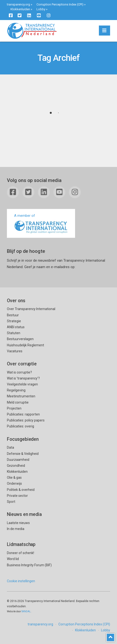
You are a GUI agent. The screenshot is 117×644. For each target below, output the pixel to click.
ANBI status (16, 327)
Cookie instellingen (21, 581)
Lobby (41, 9)
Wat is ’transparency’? (23, 378)
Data (10, 447)
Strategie (14, 321)
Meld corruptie (18, 402)
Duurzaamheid (18, 460)
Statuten (14, 333)
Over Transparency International (31, 309)
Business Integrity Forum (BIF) (29, 565)
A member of (41, 224)
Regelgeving (16, 390)
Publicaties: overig (20, 426)
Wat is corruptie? (19, 372)
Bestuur (13, 315)
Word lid (13, 559)
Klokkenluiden (20, 9)
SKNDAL (26, 611)
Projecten (14, 408)
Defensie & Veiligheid (23, 454)
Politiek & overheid (21, 490)
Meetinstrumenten (21, 396)
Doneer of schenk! (20, 553)
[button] (104, 31)
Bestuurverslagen (20, 339)
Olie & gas (14, 478)
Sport (11, 502)
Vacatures (15, 351)
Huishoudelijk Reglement (25, 345)
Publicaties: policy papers (26, 420)
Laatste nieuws (18, 523)
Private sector (17, 496)
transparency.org (18, 4)
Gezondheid (16, 466)
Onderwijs (14, 483)
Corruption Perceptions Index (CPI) (60, 4)
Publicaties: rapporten (23, 414)
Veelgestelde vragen (22, 384)
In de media (16, 529)
